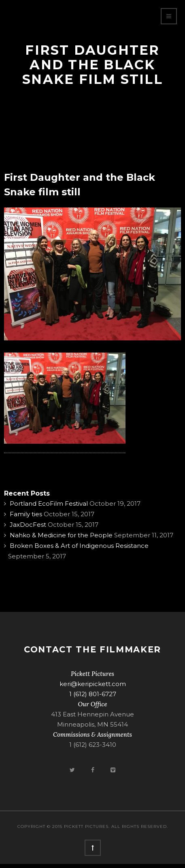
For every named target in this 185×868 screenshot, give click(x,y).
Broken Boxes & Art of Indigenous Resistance (79, 546)
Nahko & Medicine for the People (61, 535)
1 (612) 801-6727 (93, 694)
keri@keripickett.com (93, 684)
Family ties (26, 514)
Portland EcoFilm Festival (49, 503)
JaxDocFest (28, 525)
